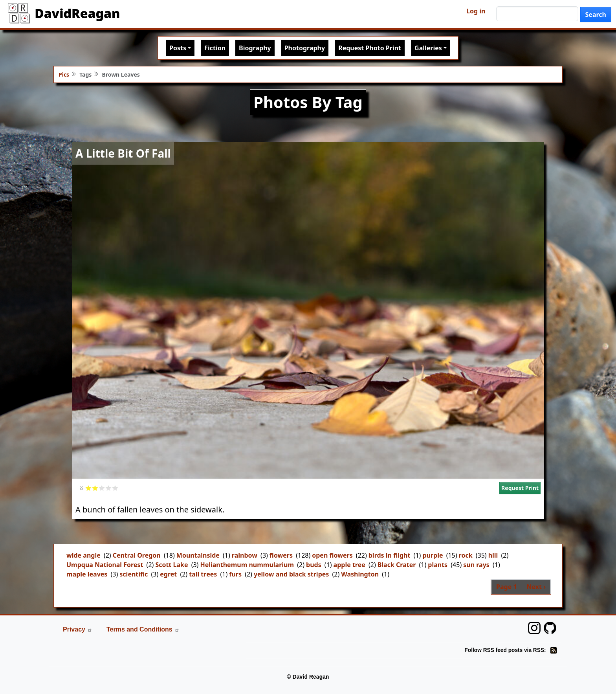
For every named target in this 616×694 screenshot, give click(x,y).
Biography (255, 48)
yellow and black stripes (291, 574)
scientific (134, 574)
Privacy (78, 629)
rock (466, 555)
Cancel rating (82, 488)
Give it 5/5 (115, 488)
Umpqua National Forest (105, 565)
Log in (476, 11)
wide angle (83, 555)
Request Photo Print (370, 48)
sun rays (476, 565)
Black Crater (397, 565)
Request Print (520, 488)
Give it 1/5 (89, 488)
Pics (64, 74)
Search (596, 15)
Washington (360, 574)
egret (168, 574)
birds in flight (390, 555)
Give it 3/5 (102, 488)
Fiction (215, 48)
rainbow (245, 555)
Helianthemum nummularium (247, 565)
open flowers (332, 555)
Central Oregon (137, 555)
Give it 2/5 (95, 488)
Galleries (428, 48)
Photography (305, 48)
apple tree (349, 565)
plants (438, 565)
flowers (281, 555)
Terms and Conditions (143, 629)
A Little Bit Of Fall (123, 153)
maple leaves (87, 574)
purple (433, 555)
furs (235, 574)
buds (314, 565)
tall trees (203, 574)
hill (493, 555)
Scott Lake (171, 565)
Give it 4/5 (109, 488)
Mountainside (198, 555)
